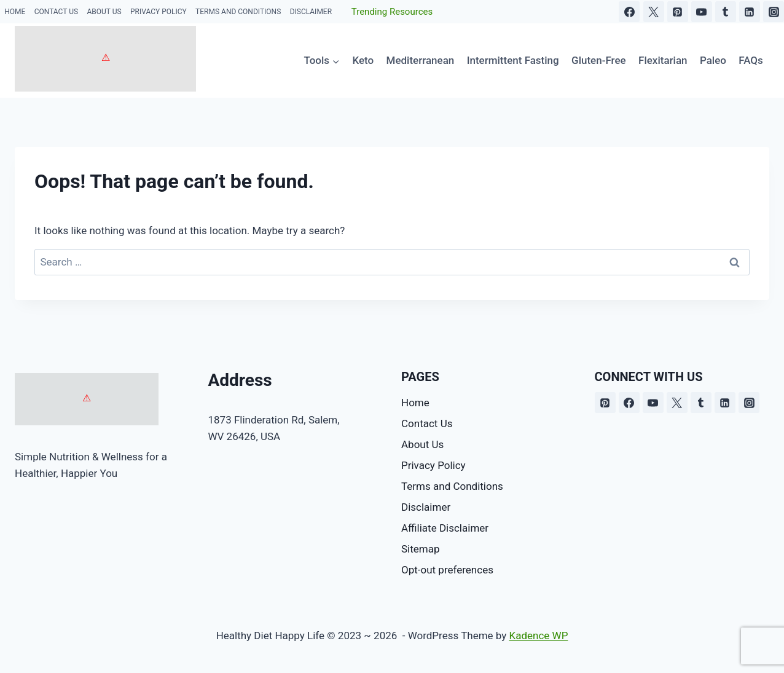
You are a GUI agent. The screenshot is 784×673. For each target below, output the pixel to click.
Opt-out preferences (447, 570)
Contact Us (56, 12)
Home (15, 12)
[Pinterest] (678, 12)
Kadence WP (539, 636)
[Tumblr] (726, 12)
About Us (104, 12)
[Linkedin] (750, 12)
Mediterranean (421, 60)
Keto (363, 60)
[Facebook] (629, 12)
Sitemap (421, 549)
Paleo (713, 60)
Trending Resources (392, 12)
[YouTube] (702, 12)
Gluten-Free (599, 60)
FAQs (751, 60)
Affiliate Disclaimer (445, 528)
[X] (654, 12)
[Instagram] (774, 12)
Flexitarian (663, 60)
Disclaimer (311, 12)
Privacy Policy (159, 12)
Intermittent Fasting (513, 60)
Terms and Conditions (238, 12)
